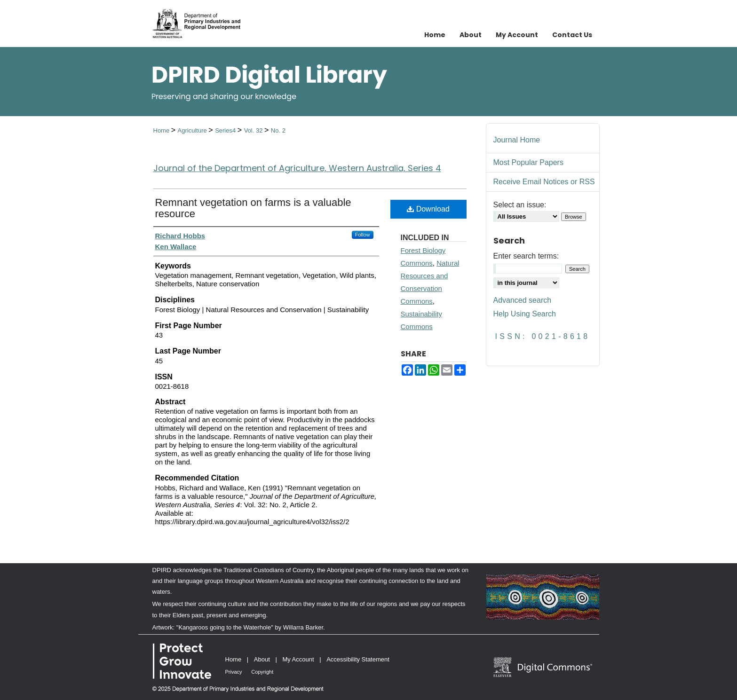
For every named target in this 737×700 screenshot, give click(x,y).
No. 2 (278, 130)
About (262, 659)
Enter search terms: (526, 256)
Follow (363, 235)
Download (428, 209)
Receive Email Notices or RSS (544, 182)
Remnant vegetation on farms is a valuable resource (253, 208)
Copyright (262, 672)
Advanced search (523, 300)
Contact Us (572, 35)
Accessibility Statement (358, 659)
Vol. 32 (254, 130)
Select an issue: (520, 205)
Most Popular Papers (528, 162)
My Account (298, 659)
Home (162, 130)
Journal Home (517, 140)
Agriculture (193, 130)
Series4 (226, 130)
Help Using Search (525, 314)
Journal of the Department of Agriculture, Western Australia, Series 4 (297, 168)
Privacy (234, 672)
